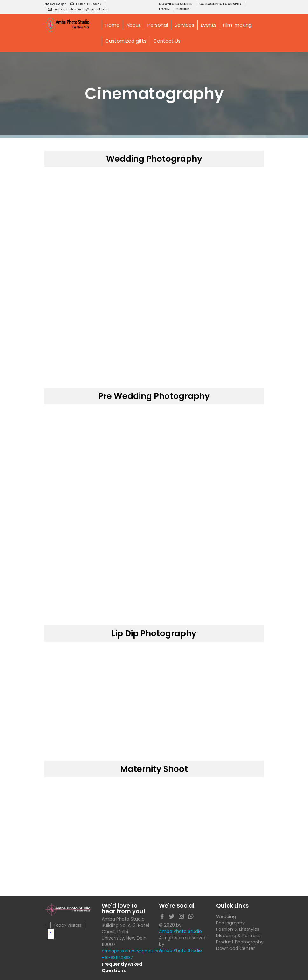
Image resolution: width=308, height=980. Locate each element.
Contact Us (167, 41)
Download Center (236, 948)
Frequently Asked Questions (122, 967)
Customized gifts (126, 41)
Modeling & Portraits (238, 936)
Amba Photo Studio (180, 931)
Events (209, 25)
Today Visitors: (68, 925)
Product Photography (240, 942)
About (133, 25)
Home (112, 25)
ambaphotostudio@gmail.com (126, 951)
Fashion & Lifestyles (238, 929)
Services (184, 25)
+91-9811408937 (117, 958)
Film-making (237, 25)
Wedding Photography (230, 920)
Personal (158, 25)
